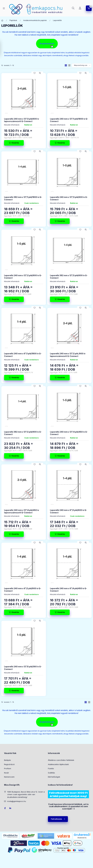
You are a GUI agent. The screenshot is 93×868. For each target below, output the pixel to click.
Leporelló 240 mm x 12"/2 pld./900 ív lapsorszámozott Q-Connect (68, 355)
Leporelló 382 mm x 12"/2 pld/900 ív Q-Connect (23, 433)
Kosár (6, 773)
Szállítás (51, 773)
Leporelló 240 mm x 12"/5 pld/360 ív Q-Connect (23, 668)
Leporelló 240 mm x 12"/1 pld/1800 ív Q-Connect (69, 120)
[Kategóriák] (4, 8)
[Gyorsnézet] (40, 73)
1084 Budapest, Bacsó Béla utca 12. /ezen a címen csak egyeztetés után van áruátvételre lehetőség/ (26, 794)
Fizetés (51, 768)
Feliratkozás (56, 819)
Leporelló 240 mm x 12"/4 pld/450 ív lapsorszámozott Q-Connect (22, 511)
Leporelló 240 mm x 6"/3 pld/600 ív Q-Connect (68, 511)
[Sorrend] (82, 65)
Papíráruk (13, 20)
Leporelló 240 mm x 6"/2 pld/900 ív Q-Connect (23, 590)
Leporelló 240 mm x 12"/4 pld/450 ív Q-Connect (69, 433)
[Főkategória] (2, 20)
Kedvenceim (9, 777)
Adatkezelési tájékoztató (58, 764)
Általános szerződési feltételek (61, 760)
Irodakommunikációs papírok (35, 20)
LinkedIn (10, 808)
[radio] (69, 65)
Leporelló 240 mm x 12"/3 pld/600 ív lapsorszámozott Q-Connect (22, 120)
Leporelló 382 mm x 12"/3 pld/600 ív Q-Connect (69, 277)
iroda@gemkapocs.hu (17, 801)
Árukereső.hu (82, 838)
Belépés (8, 760)
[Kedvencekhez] (35, 73)
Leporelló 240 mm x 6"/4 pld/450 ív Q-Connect (68, 590)
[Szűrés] (3, 49)
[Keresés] (73, 8)
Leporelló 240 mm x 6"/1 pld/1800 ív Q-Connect (23, 355)
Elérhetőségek (54, 777)
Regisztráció (9, 764)
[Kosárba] (14, 143)
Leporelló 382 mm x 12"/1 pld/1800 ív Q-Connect (23, 198)
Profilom (8, 768)
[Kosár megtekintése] (89, 8)
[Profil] (80, 8)
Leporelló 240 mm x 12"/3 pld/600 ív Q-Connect (69, 198)
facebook (5, 808)
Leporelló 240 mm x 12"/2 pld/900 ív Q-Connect (23, 277)
